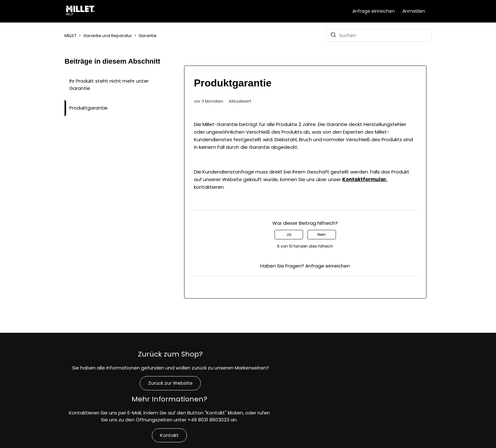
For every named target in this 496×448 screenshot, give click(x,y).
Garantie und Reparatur (108, 36)
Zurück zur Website (125, 387)
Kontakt (248, 401)
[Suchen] (379, 35)
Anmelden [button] (414, 11)
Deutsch (419, 441)
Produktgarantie (88, 108)
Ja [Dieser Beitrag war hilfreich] (289, 234)
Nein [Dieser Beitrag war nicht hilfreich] (322, 234)
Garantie (148, 36)
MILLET (71, 36)
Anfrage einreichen (374, 11)
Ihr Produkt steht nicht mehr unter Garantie (109, 85)
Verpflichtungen (371, 408)
